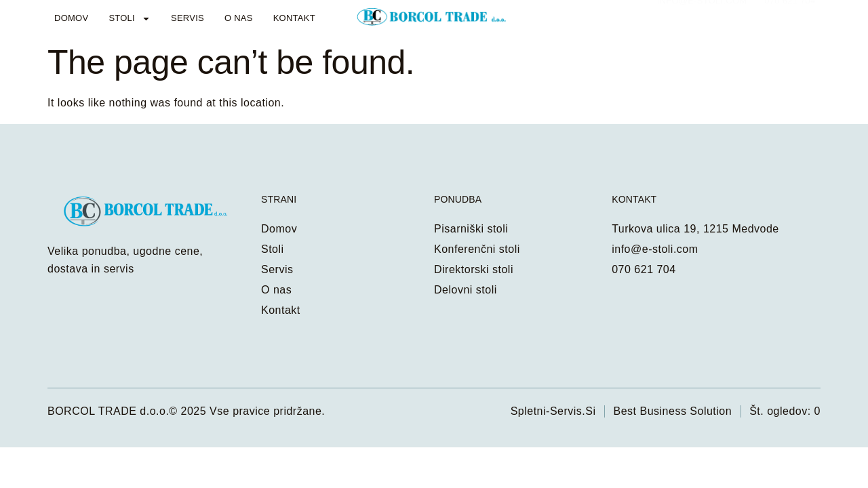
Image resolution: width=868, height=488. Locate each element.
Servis (188, 18)
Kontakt (294, 18)
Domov (71, 18)
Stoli (130, 19)
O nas (239, 18)
